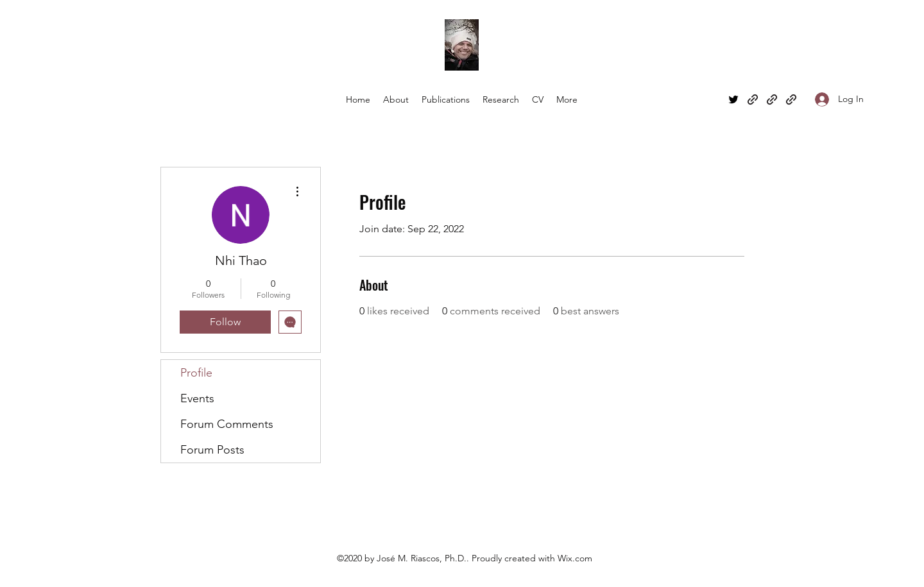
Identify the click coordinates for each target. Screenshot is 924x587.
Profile (196, 373)
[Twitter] (733, 99)
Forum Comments (227, 424)
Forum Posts (212, 450)
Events (197, 398)
